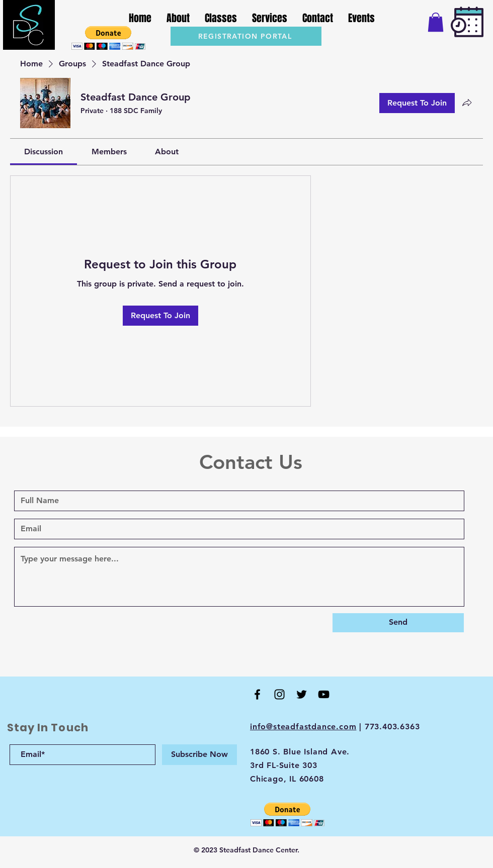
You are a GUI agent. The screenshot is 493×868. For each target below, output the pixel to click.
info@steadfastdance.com (303, 727)
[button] (108, 38)
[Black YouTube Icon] (324, 694)
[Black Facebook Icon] (257, 694)
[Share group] (467, 103)
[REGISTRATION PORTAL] (246, 36)
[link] (44, 152)
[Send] (398, 623)
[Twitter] (302, 694)
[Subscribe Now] (199, 755)
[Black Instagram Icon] (279, 694)
